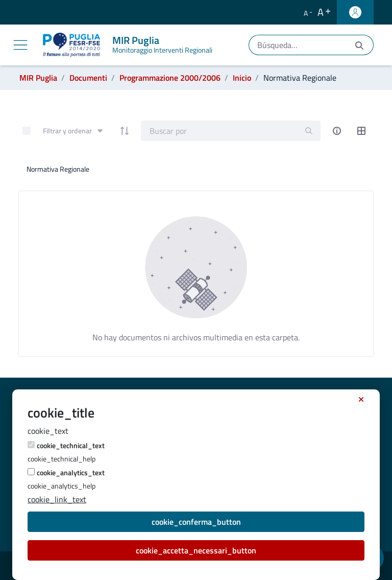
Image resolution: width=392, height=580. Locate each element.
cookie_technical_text (71, 445)
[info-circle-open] (337, 131)
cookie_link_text (57, 499)
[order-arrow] (125, 131)
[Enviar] (359, 45)
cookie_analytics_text (71, 472)
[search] (309, 131)
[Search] (219, 131)
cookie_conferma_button (196, 522)
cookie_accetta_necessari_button (196, 550)
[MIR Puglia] (130, 45)
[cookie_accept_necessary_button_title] (361, 400)
